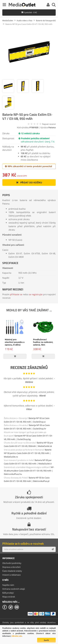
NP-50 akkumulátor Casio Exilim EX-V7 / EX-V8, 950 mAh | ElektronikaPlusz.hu (29, 471)
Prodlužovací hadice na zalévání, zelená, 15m (43, 342)
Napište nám (8, 585)
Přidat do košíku (29, 182)
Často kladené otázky (12, 571)
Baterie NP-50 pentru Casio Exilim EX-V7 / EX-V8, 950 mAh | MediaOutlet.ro (28, 453)
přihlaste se (16, 294)
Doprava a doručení (11, 567)
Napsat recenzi (49, 124)
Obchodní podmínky (12, 563)
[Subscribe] (53, 549)
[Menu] (4, 5)
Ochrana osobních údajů (14, 589)
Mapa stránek (9, 597)
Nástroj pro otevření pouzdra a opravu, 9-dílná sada (15, 343)
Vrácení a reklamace (11, 575)
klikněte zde (17, 636)
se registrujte (36, 294)
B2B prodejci (8, 593)
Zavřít (46, 640)
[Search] (54, 5)
